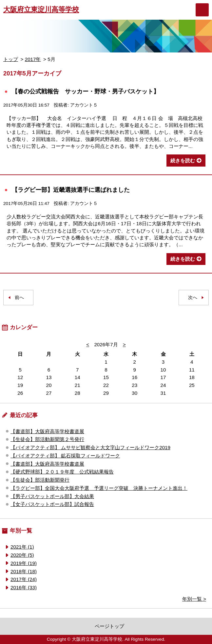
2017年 (33, 59)
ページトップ (109, 626)
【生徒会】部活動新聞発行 (40, 480)
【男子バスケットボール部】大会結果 (52, 496)
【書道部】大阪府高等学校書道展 (47, 431)
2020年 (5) (22, 555)
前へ (19, 298)
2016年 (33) (24, 587)
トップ (11, 59)
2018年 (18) (24, 571)
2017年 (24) (24, 579)
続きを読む (183, 161)
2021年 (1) (22, 547)
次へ (193, 298)
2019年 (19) (24, 563)
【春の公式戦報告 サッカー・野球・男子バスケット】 (86, 91)
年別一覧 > (194, 599)
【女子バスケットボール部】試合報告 (52, 504)
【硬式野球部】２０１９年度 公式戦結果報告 (62, 472)
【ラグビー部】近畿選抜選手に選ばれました (71, 190)
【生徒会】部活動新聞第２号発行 (47, 439)
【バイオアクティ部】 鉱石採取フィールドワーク (65, 456)
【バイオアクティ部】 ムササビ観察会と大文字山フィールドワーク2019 (90, 447)
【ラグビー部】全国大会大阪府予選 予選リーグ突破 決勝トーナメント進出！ (99, 488)
